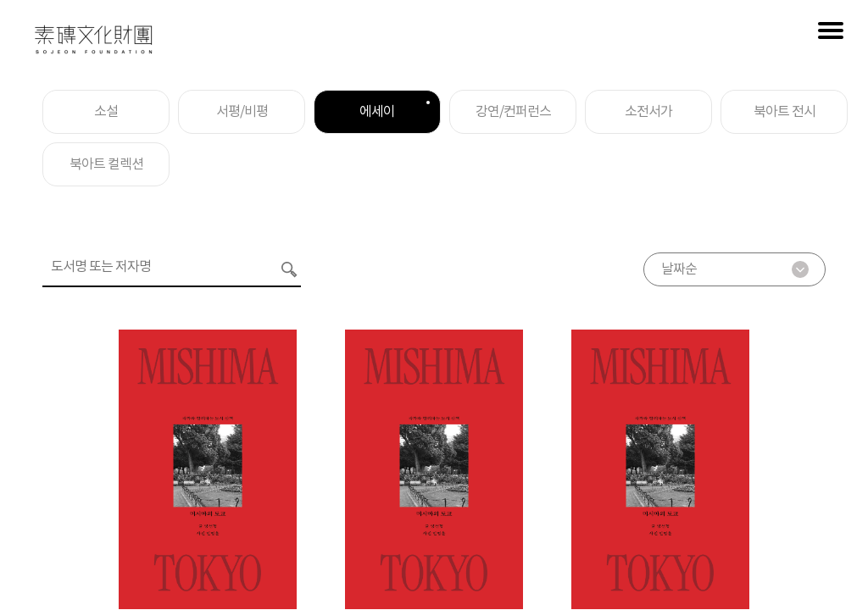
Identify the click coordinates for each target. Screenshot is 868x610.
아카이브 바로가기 (809, 491)
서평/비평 (242, 112)
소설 (106, 112)
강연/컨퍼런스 (513, 112)
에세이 (395, 110)
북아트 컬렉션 (106, 164)
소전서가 (648, 112)
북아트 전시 (785, 112)
